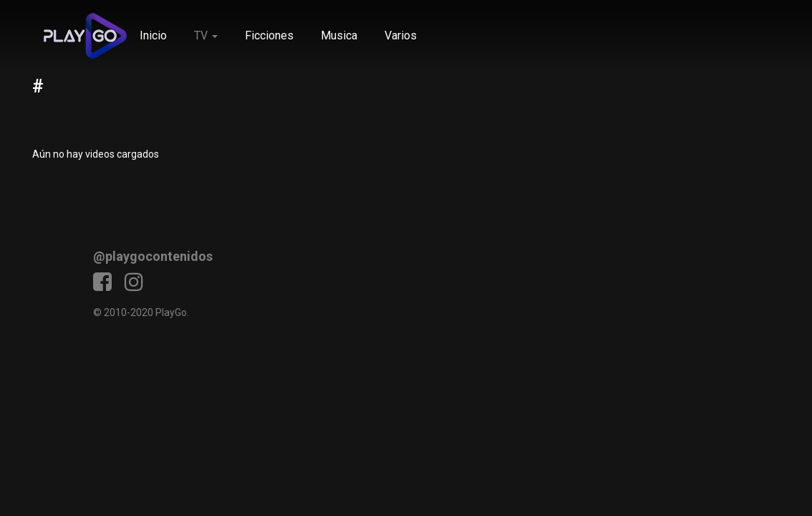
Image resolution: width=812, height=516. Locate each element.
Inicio (153, 35)
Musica (339, 35)
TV (206, 35)
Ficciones (269, 35)
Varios (401, 35)
